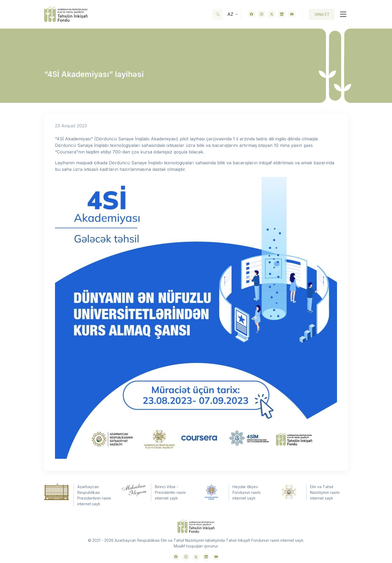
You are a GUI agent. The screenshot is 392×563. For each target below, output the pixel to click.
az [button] (230, 14)
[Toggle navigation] (341, 14)
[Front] (66, 14)
